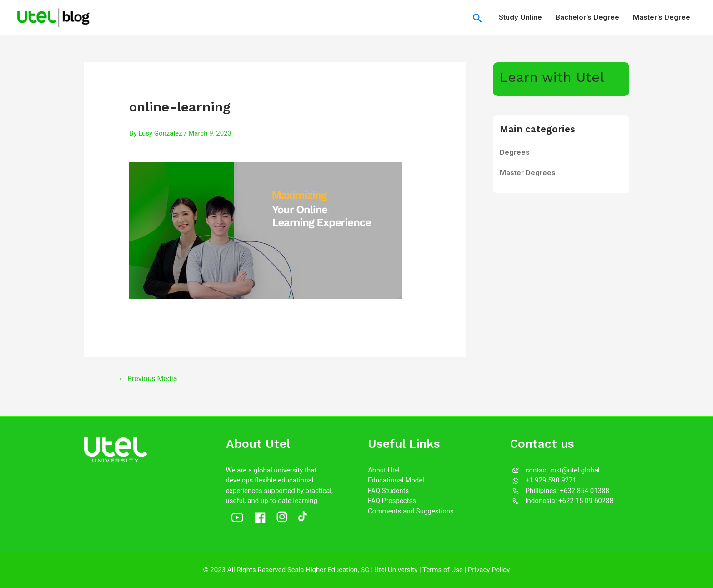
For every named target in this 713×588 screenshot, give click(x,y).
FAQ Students (388, 491)
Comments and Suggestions (411, 511)
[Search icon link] (478, 18)
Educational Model (396, 480)
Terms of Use (443, 570)
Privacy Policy (489, 570)
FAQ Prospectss (392, 501)
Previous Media (148, 379)
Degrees (515, 152)
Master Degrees (528, 173)
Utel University (396, 570)
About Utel (384, 470)
